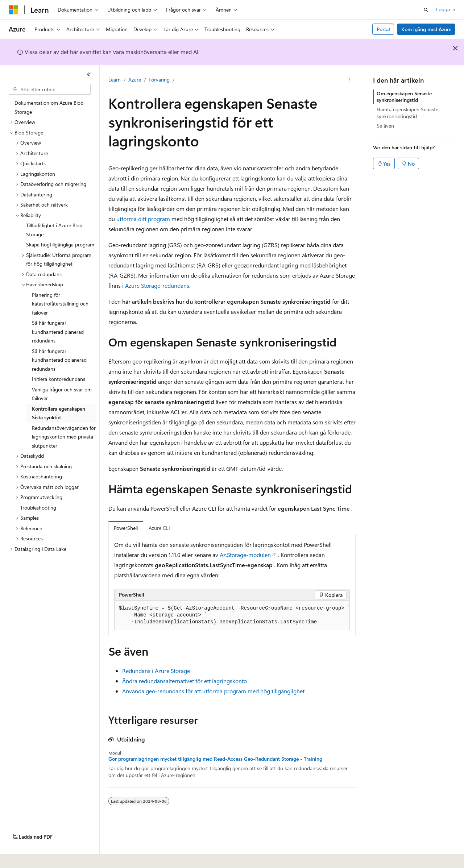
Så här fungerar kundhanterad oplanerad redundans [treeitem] (59, 360)
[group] (232, 615)
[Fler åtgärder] (349, 80)
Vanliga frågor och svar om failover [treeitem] (62, 394)
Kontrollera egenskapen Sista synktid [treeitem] (59, 413)
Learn (115, 80)
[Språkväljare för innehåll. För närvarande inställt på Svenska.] (25, 857)
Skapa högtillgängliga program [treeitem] (60, 244)
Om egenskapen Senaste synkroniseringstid (404, 97)
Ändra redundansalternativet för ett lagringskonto (185, 681)
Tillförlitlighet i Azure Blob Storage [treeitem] (54, 230)
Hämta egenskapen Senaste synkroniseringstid (407, 113)
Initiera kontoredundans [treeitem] (59, 379)
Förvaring (159, 80)
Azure (135, 80)
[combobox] (50, 90)
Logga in (446, 9)
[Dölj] (89, 74)
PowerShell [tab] (126, 528)
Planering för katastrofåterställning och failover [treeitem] (60, 304)
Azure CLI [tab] (159, 528)
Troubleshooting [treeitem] (38, 508)
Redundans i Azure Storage (156, 671)
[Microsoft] (13, 10)
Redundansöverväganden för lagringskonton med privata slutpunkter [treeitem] (64, 437)
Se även (385, 126)
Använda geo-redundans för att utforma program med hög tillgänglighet (213, 691)
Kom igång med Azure (426, 29)
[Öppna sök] (426, 10)
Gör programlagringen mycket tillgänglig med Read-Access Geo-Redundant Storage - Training (215, 759)
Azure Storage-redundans (157, 285)
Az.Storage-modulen (245, 555)
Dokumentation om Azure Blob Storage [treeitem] (49, 107)
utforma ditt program (143, 219)
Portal (383, 29)
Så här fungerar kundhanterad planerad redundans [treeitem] (58, 332)
